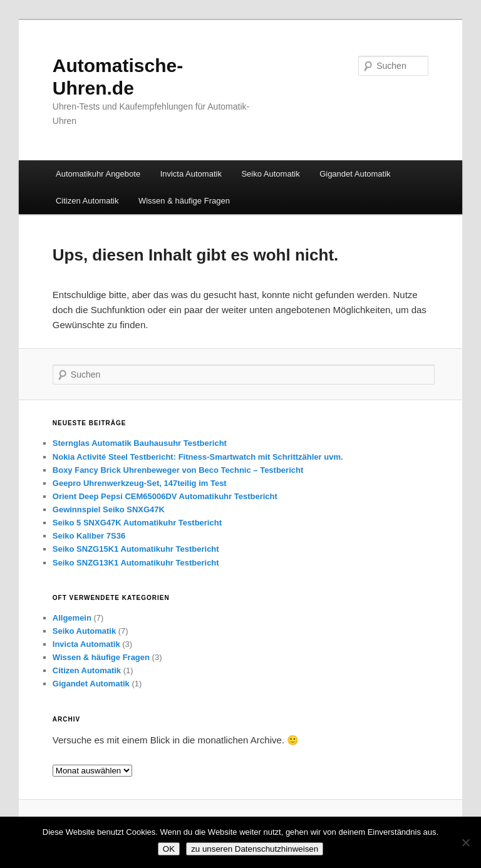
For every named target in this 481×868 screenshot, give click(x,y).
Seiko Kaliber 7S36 (89, 536)
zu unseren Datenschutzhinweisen (255, 849)
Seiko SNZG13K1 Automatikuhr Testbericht (136, 563)
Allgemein (72, 618)
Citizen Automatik (87, 201)
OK (169, 849)
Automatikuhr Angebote (98, 174)
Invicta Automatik (191, 174)
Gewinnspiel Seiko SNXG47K (109, 509)
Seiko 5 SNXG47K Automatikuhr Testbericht (137, 523)
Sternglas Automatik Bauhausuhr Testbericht (140, 443)
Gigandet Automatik (355, 174)
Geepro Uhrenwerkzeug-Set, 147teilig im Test (140, 483)
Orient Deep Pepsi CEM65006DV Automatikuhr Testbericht (165, 496)
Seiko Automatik (270, 174)
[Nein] (465, 842)
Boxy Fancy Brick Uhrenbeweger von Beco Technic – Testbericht (178, 470)
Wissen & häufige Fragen (184, 201)
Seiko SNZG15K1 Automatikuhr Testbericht (136, 549)
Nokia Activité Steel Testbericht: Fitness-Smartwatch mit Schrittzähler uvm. (198, 457)
